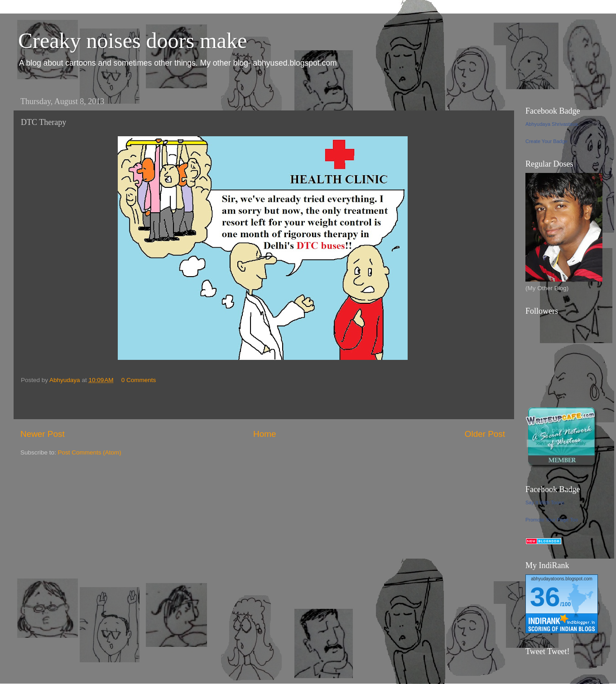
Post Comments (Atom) (90, 452)
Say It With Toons (545, 502)
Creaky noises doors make (132, 41)
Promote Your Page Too (552, 520)
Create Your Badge (546, 141)
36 (545, 597)
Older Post (485, 434)
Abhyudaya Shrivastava (552, 124)
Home (265, 434)
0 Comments (139, 380)
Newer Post (43, 434)
